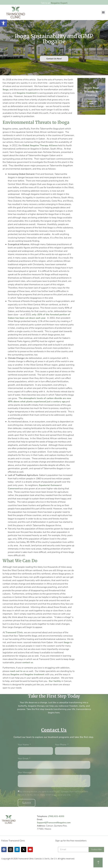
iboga (6, 90)
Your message (25, 773)
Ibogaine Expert (59, 3)
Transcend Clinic (14, 632)
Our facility (55, 681)
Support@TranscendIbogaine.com (54, 823)
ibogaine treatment (27, 93)
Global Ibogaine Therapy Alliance (40, 145)
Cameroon (13, 489)
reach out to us (18, 671)
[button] (103, 12)
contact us (28, 662)
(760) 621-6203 (56, 816)
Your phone (61, 745)
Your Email (23, 759)
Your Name (24, 745)
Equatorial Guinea (48, 485)
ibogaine (15, 674)
